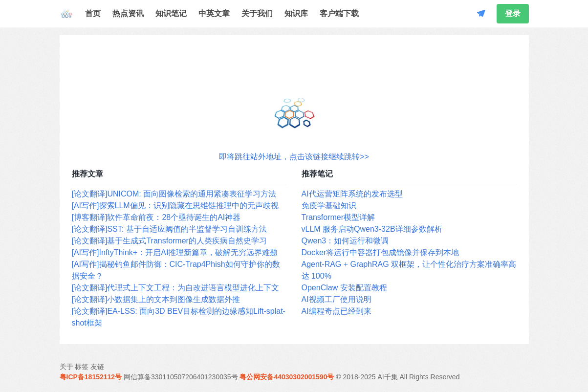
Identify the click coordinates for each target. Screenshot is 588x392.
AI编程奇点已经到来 (337, 311)
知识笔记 (171, 13)
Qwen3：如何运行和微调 (345, 241)
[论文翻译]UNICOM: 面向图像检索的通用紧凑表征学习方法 (174, 194)
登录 (513, 13)
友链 (97, 367)
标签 (82, 367)
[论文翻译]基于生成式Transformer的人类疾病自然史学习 (169, 241)
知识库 (296, 13)
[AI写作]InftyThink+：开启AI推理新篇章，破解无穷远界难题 (175, 252)
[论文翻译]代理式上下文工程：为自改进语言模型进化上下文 (176, 288)
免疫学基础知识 (329, 206)
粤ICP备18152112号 (91, 377)
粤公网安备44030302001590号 (287, 377)
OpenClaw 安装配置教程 (344, 288)
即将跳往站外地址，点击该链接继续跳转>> (294, 157)
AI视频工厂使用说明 (337, 299)
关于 (66, 367)
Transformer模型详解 (338, 217)
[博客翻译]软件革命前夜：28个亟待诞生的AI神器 (156, 217)
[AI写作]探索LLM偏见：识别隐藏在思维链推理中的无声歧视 (175, 206)
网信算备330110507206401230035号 (181, 377)
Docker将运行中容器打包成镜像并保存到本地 (381, 252)
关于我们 (257, 13)
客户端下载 (339, 13)
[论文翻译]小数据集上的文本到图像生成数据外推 (156, 299)
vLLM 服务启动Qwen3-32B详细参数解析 (372, 229)
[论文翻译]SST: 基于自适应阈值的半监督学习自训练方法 (169, 229)
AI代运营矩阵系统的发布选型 (352, 194)
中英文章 (214, 13)
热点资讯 (128, 13)
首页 (93, 13)
